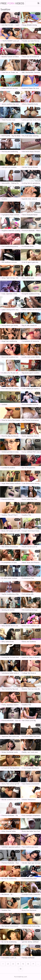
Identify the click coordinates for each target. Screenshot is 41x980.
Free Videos (12, 3)
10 (20, 969)
